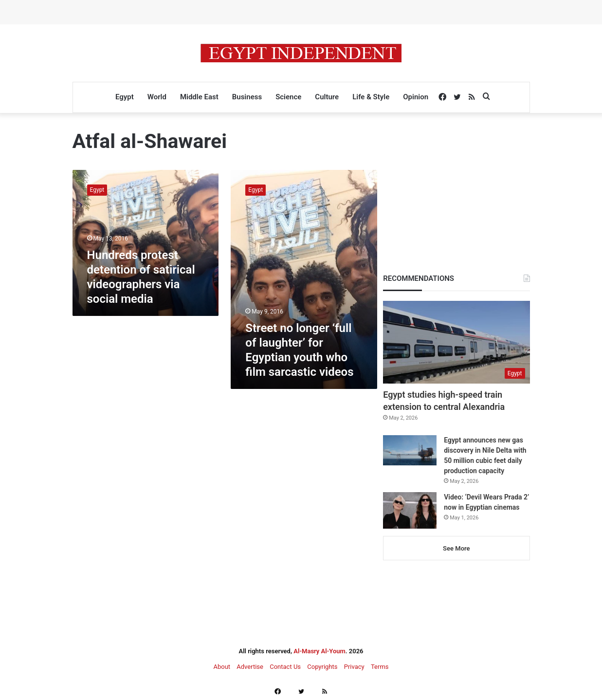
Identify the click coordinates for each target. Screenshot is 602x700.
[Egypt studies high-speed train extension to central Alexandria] (456, 342)
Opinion (416, 97)
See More (456, 548)
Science (288, 97)
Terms (380, 667)
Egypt (125, 97)
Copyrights (322, 667)
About (222, 667)
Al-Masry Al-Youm (319, 651)
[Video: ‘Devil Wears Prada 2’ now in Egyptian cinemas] (410, 510)
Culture (327, 97)
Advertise (250, 667)
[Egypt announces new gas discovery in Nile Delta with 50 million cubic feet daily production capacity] (410, 450)
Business (247, 97)
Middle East (199, 97)
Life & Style (371, 97)
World (157, 97)
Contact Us (285, 667)
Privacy (354, 667)
